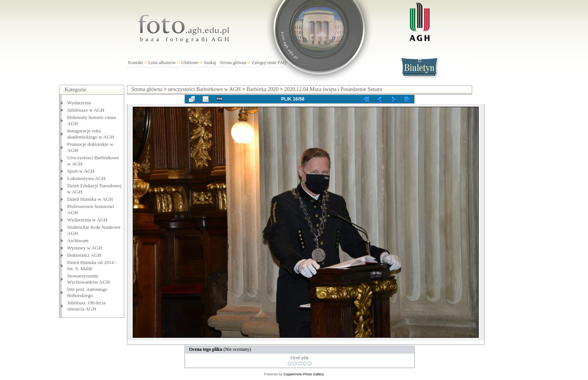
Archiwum (78, 240)
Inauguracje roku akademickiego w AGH (91, 134)
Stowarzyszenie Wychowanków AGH (89, 279)
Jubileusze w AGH (86, 110)
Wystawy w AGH (85, 248)
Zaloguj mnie (264, 63)
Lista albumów (162, 63)
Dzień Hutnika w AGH (90, 199)
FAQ (282, 63)
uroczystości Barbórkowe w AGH (204, 89)
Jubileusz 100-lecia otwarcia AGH (86, 306)
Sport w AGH (81, 171)
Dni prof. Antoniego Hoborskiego (87, 292)
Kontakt (136, 63)
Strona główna (233, 63)
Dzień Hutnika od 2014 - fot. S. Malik (92, 265)
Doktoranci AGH (84, 255)
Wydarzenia (79, 103)
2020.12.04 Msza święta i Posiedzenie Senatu (333, 89)
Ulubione (190, 63)
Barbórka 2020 (262, 89)
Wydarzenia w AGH (87, 220)
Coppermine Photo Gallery (303, 374)
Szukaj (210, 63)
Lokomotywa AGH (86, 178)
